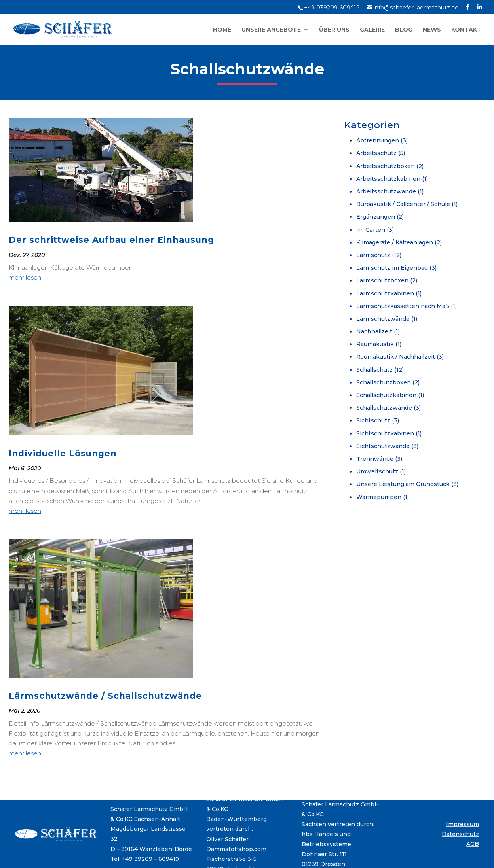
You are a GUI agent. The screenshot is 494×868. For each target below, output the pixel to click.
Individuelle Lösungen (63, 453)
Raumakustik (375, 344)
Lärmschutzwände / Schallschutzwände (105, 696)
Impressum (463, 824)
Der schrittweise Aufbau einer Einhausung (111, 240)
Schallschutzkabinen (386, 395)
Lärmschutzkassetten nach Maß (403, 306)
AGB (473, 844)
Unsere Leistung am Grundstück (403, 484)
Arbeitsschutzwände (386, 191)
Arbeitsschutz (376, 153)
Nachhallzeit (374, 331)
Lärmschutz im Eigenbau (392, 268)
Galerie (372, 30)
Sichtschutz (373, 420)
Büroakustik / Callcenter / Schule (403, 204)
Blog (404, 30)
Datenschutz (460, 834)
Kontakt (466, 30)
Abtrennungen (378, 140)
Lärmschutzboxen (382, 280)
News (432, 30)
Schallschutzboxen (384, 382)
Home (222, 30)
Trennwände (375, 459)
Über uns (334, 30)
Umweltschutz (377, 471)
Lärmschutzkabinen (385, 293)
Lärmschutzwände (383, 319)
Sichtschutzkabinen (385, 433)
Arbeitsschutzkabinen (388, 179)
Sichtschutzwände (383, 446)
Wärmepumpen (379, 497)
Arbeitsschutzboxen (386, 166)
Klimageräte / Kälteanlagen (395, 242)
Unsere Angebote (271, 30)
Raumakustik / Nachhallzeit (396, 357)
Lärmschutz (373, 255)
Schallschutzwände (384, 408)
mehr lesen (25, 277)
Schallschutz (374, 370)
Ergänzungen (376, 217)
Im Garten (371, 230)
